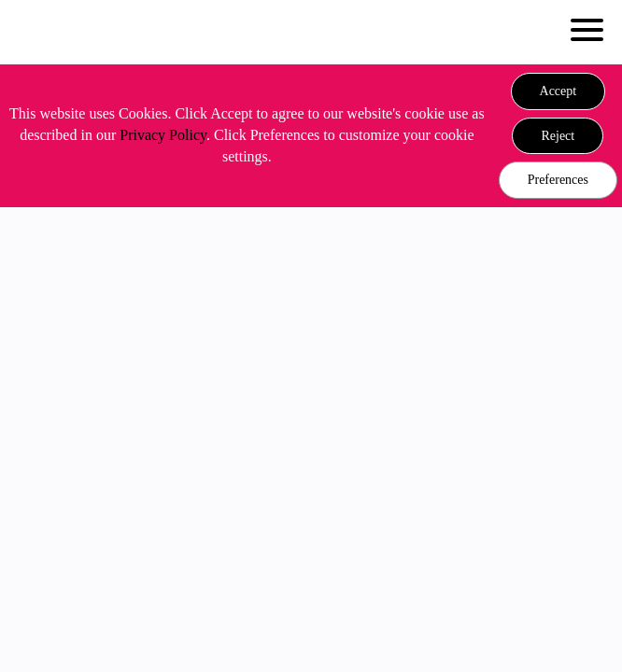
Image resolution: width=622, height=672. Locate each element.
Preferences (558, 180)
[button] (558, 91)
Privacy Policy (163, 135)
